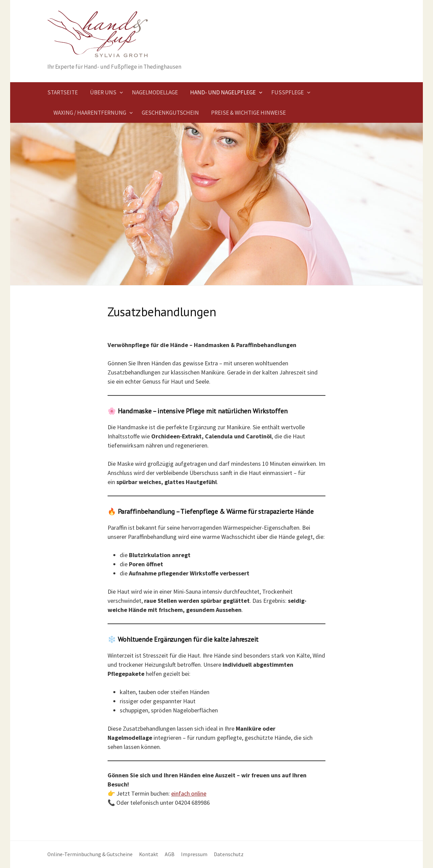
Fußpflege (288, 92)
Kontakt (149, 854)
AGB (170, 854)
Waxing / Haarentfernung (90, 113)
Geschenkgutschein (170, 113)
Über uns (103, 92)
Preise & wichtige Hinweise (248, 113)
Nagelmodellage (155, 92)
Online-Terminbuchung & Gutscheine (90, 854)
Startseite (63, 92)
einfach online (189, 793)
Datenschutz (229, 854)
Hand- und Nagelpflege (223, 92)
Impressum (194, 854)
